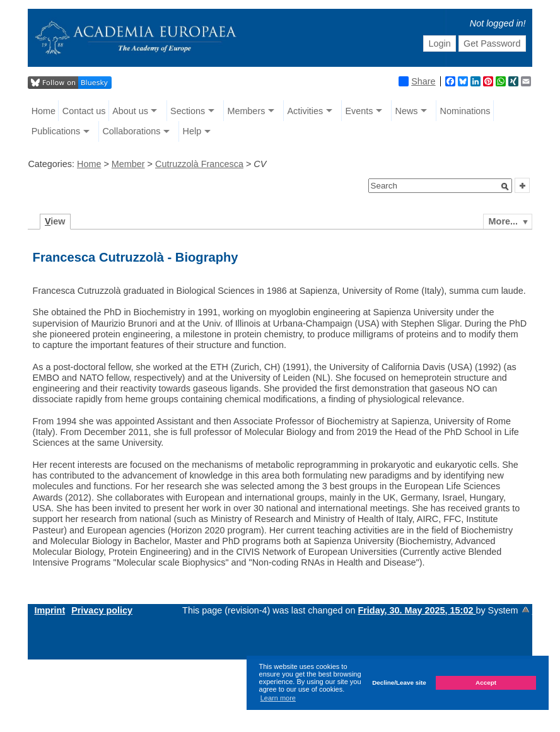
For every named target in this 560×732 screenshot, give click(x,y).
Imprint (50, 610)
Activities (305, 111)
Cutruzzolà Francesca (199, 164)
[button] (505, 187)
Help (192, 131)
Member (128, 164)
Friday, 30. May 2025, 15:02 (417, 610)
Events (359, 111)
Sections (188, 111)
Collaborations (131, 131)
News (406, 111)
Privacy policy (102, 610)
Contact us (84, 111)
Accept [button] (486, 683)
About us (130, 111)
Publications (56, 131)
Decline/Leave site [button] (399, 683)
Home (44, 111)
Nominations (465, 111)
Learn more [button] (278, 698)
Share (417, 81)
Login (439, 44)
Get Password (492, 44)
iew (55, 221)
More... (503, 221)
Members (246, 111)
